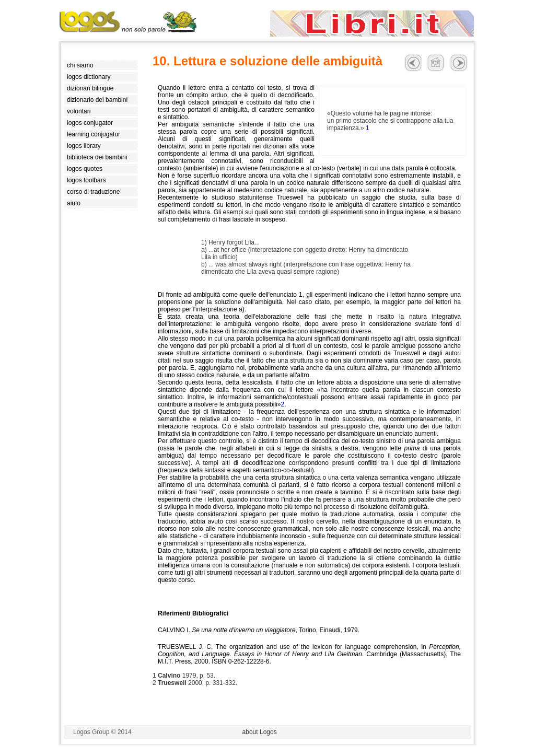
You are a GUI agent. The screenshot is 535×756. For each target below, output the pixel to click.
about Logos (260, 732)
